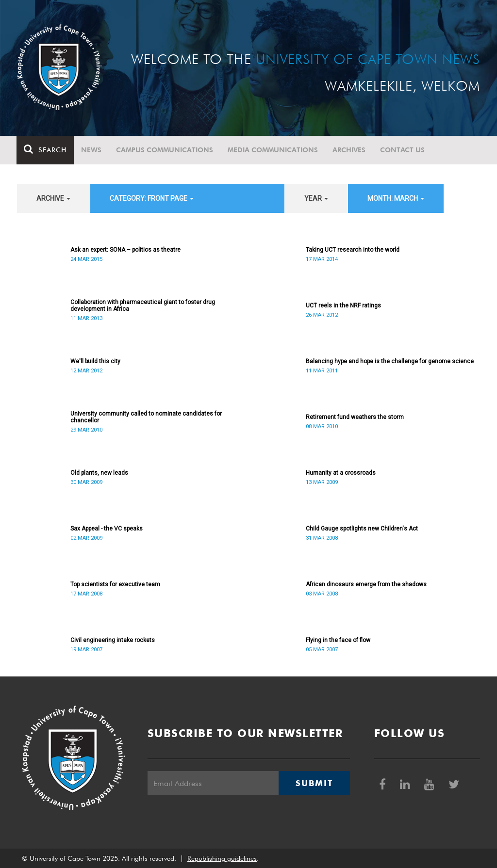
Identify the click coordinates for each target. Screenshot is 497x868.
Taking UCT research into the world (353, 250)
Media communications (273, 150)
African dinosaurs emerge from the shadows (366, 584)
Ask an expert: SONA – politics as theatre (125, 250)
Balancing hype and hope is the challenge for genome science (390, 361)
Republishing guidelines (222, 858)
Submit (314, 783)
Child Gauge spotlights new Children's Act (362, 529)
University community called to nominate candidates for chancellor (146, 417)
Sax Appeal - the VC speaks (107, 529)
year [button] (316, 198)
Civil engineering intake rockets (113, 640)
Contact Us (403, 150)
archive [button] (53, 198)
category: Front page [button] (152, 198)
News (92, 150)
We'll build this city (95, 361)
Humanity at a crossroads (341, 473)
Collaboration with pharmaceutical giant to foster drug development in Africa (143, 305)
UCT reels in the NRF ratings (343, 305)
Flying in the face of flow (338, 640)
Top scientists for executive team (115, 584)
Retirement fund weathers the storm (355, 417)
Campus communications (165, 150)
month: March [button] (396, 198)
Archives (349, 150)
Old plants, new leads (99, 473)
